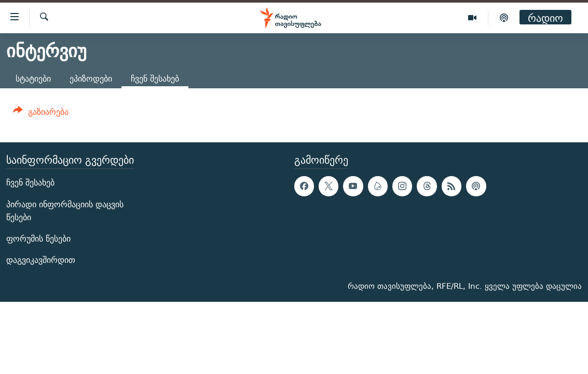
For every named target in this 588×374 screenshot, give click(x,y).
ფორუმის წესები (38, 239)
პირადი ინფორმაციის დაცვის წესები (65, 211)
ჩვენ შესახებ (30, 183)
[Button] (41, 113)
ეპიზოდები (91, 79)
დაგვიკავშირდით (41, 261)
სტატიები (33, 79)
